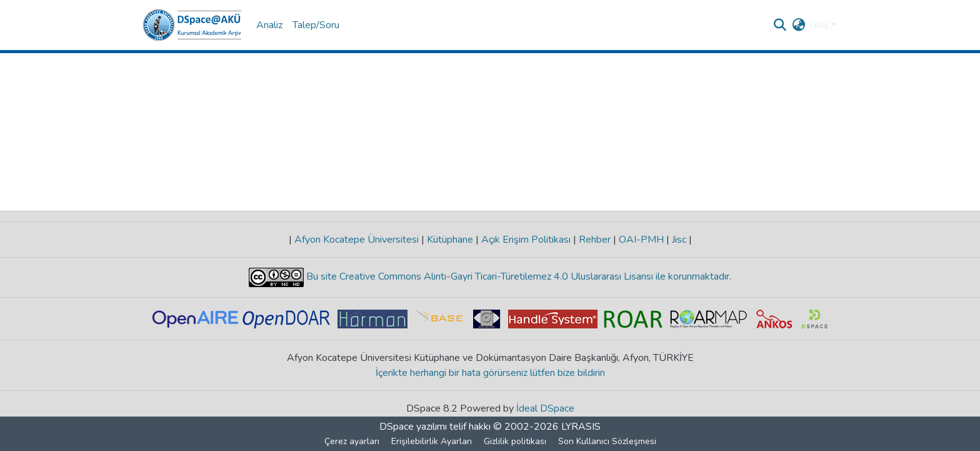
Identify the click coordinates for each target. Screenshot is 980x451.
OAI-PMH (641, 240)
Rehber (595, 240)
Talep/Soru (316, 25)
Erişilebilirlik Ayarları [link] (432, 441)
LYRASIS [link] (581, 427)
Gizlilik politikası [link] (515, 441)
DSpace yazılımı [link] (413, 427)
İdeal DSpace (545, 408)
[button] (192, 25)
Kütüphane (450, 240)
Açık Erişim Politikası (526, 240)
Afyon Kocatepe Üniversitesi (357, 240)
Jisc (679, 240)
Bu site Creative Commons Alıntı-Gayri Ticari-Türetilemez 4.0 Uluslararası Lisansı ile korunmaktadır (517, 276)
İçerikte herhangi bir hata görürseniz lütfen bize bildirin (490, 373)
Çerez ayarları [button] (352, 441)
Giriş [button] (821, 25)
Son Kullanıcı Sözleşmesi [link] (607, 441)
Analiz (269, 25)
